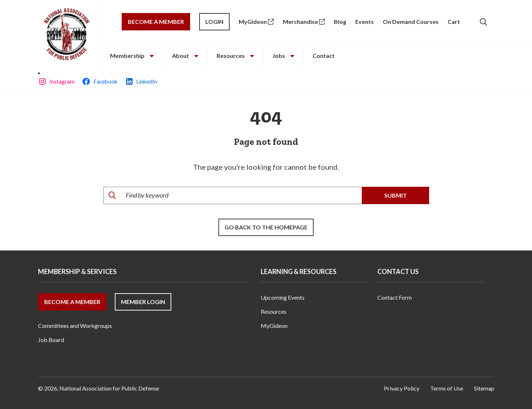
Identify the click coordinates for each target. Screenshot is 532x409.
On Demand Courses (411, 22)
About (185, 56)
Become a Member (156, 22)
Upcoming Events (283, 297)
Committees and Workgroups (75, 326)
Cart (454, 22)
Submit (395, 195)
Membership (132, 56)
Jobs (283, 56)
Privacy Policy (402, 388)
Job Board (51, 340)
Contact (324, 56)
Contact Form (395, 297)
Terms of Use (447, 388)
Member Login (143, 302)
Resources (235, 56)
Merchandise (304, 22)
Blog (340, 22)
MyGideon (256, 22)
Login (214, 22)
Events (365, 22)
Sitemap (484, 388)
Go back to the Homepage (266, 227)
